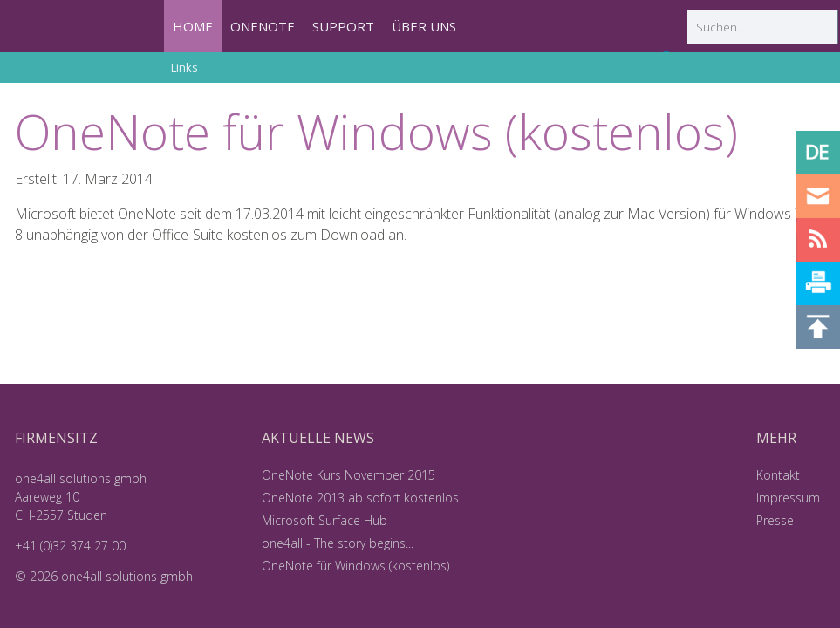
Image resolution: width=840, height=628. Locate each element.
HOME (193, 26)
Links (184, 67)
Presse (775, 520)
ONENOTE (263, 26)
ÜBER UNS (424, 26)
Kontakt (778, 475)
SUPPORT (343, 26)
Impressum (788, 498)
